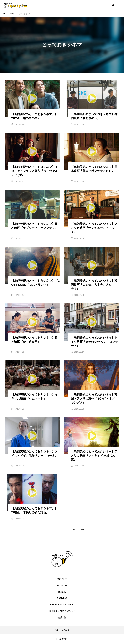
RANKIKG (62, 598)
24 (74, 529)
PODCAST (62, 579)
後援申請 (62, 617)
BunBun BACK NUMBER (62, 611)
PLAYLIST (62, 585)
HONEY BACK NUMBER (62, 605)
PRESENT (62, 592)
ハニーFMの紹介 (62, 630)
